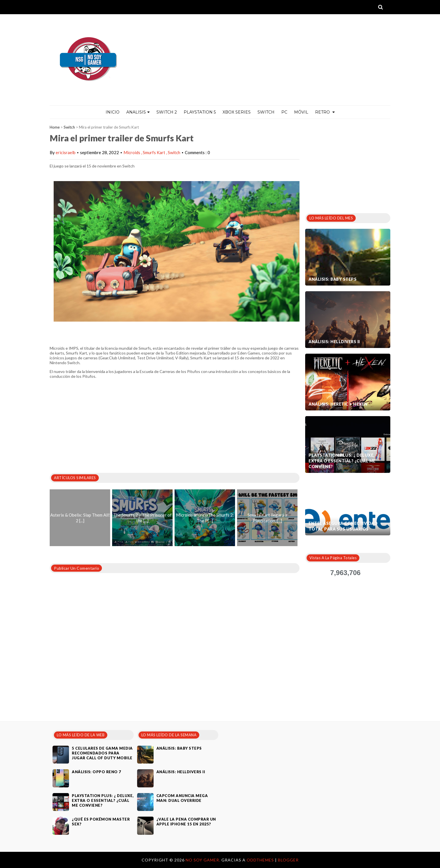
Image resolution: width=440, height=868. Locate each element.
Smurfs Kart (154, 152)
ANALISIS (138, 112)
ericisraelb (66, 152)
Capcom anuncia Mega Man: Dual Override (182, 798)
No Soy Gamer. (204, 860)
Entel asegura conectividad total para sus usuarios (343, 526)
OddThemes (260, 860)
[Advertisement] (348, 164)
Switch (266, 112)
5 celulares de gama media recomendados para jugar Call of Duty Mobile (102, 753)
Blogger (288, 860)
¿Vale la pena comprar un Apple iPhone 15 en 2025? (186, 822)
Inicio (113, 112)
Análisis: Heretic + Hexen (338, 404)
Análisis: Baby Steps (333, 279)
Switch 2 (167, 112)
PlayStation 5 (200, 112)
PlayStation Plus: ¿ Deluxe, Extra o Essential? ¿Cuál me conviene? (342, 461)
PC (284, 112)
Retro (325, 112)
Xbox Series (237, 112)
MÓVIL (301, 112)
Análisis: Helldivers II (334, 342)
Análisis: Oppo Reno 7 (97, 772)
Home (55, 127)
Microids (132, 152)
